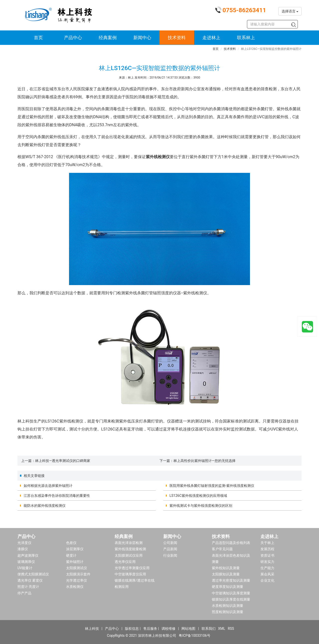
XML (222, 629)
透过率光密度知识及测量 (231, 580)
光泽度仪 (24, 543)
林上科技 (92, 629)
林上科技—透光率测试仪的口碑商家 (63, 461)
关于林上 (267, 543)
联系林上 (246, 38)
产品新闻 (170, 549)
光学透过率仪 (77, 580)
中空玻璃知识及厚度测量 (231, 593)
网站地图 (188, 629)
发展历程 (267, 549)
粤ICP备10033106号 (195, 636)
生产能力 (267, 568)
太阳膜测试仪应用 (129, 555)
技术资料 (177, 38)
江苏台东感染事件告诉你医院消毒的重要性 (57, 496)
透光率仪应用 (125, 562)
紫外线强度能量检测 (130, 549)
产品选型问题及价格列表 (231, 543)
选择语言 (290, 11)
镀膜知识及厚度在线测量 (231, 599)
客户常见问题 (222, 549)
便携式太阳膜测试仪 (33, 574)
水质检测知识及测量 (228, 606)
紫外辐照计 (75, 562)
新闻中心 (142, 38)
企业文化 (267, 580)
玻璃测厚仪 (26, 562)
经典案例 (108, 38)
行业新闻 (170, 555)
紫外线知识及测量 (226, 568)
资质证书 (267, 555)
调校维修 (168, 629)
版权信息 (132, 629)
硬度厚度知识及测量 (228, 587)
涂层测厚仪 (75, 549)
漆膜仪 (23, 549)
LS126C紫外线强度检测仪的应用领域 (198, 496)
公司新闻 (170, 543)
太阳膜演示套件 (78, 574)
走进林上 (211, 38)
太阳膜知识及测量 (226, 574)
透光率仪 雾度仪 (30, 580)
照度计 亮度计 (28, 587)
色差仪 (71, 543)
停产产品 (24, 593)
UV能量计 (25, 568)
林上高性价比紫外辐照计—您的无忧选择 (204, 461)
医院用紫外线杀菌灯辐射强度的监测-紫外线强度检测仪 (212, 486)
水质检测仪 (75, 587)
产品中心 (73, 38)
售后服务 (150, 629)
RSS (231, 629)
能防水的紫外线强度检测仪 (45, 506)
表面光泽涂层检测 (129, 543)
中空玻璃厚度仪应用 (130, 574)
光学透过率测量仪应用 (132, 568)
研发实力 (267, 562)
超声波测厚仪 (28, 555)
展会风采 (267, 574)
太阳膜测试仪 (77, 568)
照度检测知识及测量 (228, 612)
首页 (38, 38)
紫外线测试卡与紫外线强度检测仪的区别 (201, 506)
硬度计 (71, 555)
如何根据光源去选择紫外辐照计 (48, 486)
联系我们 (209, 629)
